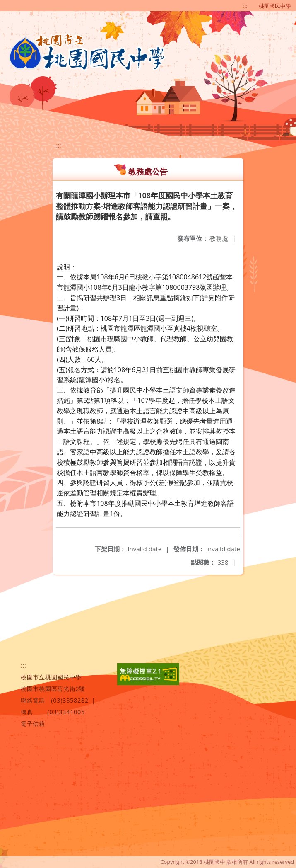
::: (245, 6)
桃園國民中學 (275, 6)
